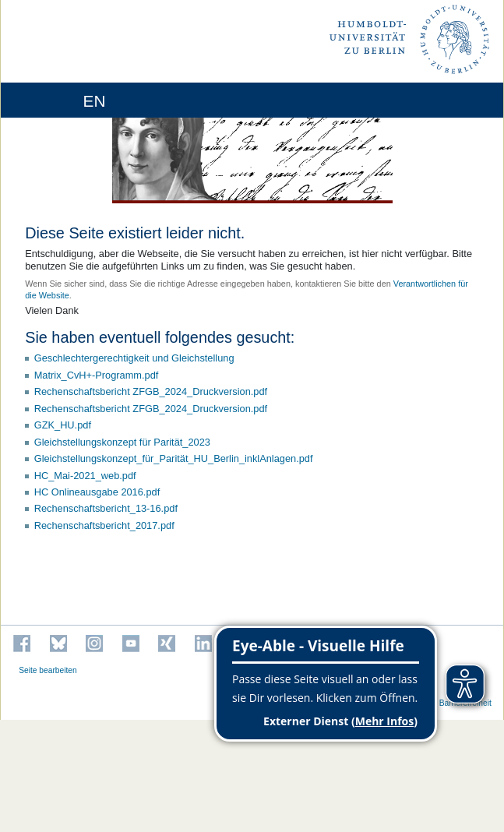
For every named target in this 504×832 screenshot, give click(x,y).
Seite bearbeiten (48, 670)
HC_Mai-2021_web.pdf (85, 476)
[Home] (56, 100)
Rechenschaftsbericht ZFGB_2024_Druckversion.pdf (151, 391)
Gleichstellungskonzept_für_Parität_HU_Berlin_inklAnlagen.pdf (174, 458)
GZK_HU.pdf (63, 425)
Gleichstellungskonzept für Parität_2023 (122, 442)
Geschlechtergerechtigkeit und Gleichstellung (134, 358)
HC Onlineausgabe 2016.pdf (97, 492)
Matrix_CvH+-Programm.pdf (97, 375)
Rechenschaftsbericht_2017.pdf (104, 525)
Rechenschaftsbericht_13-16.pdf (106, 508)
